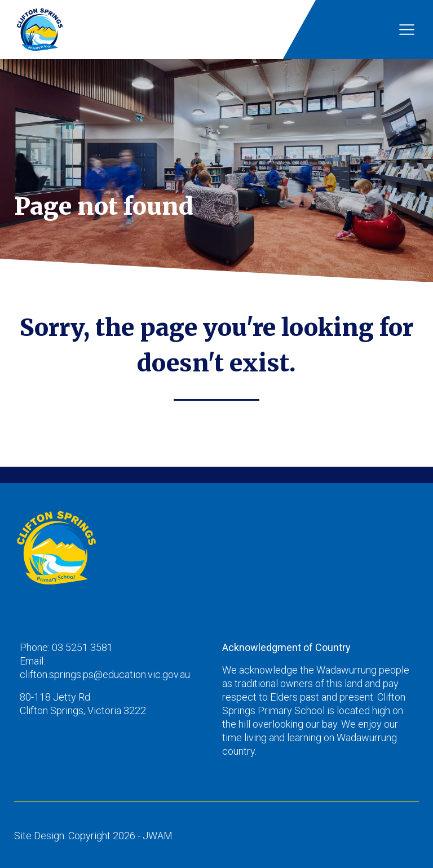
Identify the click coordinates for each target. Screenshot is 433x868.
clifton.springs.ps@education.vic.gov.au (105, 674)
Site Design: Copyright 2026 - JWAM (93, 836)
